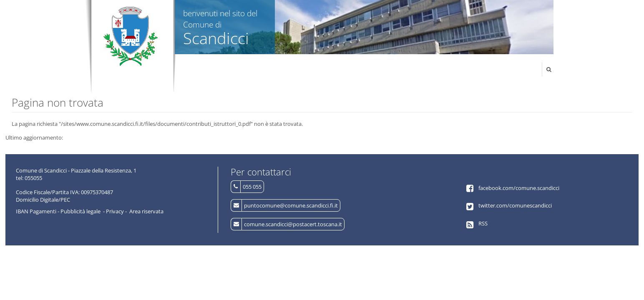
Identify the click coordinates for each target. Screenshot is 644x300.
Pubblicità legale (80, 211)
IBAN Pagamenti (36, 211)
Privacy (115, 211)
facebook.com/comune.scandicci (519, 188)
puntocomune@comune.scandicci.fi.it (291, 205)
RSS (483, 223)
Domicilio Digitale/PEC (43, 200)
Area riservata (146, 211)
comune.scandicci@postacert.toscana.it (293, 224)
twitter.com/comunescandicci (515, 205)
